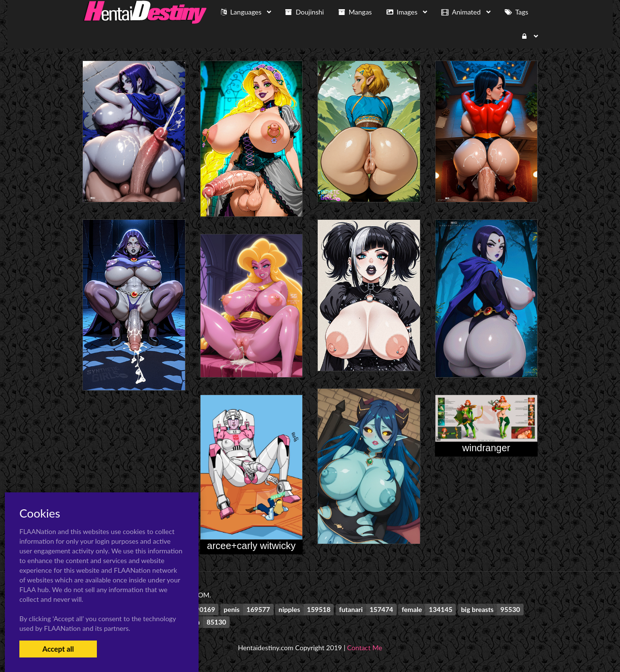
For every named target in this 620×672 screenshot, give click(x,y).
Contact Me (365, 648)
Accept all (58, 649)
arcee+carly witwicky (251, 546)
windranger (486, 448)
